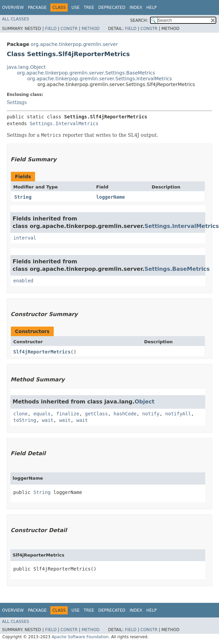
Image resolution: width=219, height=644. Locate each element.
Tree (89, 7)
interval (25, 238)
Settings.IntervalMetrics (64, 123)
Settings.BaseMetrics (177, 269)
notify (151, 414)
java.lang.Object (26, 67)
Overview (13, 7)
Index (136, 7)
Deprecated (112, 7)
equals (42, 414)
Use (75, 7)
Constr (69, 29)
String (23, 197)
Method (91, 29)
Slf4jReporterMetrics (42, 352)
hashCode (125, 414)
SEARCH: (139, 20)
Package (37, 7)
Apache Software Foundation (80, 637)
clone (20, 414)
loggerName (111, 197)
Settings (17, 102)
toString (25, 420)
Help (151, 7)
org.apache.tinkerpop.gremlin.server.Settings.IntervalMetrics (100, 79)
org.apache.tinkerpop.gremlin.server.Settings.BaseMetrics (86, 73)
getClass (96, 414)
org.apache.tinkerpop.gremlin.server (74, 44)
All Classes (15, 19)
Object (145, 402)
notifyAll (178, 414)
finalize (68, 414)
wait (48, 420)
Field (51, 29)
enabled (23, 281)
